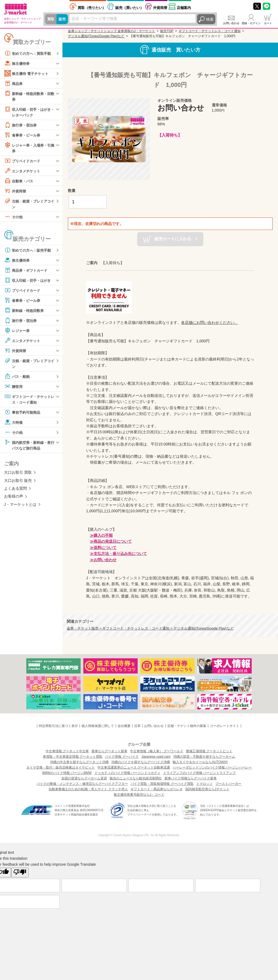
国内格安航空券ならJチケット (207, 789)
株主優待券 (18, 63)
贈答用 (14, 388)
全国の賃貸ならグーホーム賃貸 (84, 778)
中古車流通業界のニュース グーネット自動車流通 (134, 767)
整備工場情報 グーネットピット (209, 751)
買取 (51, 19)
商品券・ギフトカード (27, 272)
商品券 (14, 83)
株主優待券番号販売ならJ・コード (139, 795)
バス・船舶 (18, 378)
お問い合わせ (231, 23)
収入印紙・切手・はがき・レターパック (27, 112)
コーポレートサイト (225, 726)
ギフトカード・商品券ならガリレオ (157, 789)
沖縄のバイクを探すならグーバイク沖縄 (141, 762)
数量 (72, 191)
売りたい (92, 8)
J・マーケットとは (20, 507)
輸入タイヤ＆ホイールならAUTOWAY (200, 762)
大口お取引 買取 (18, 475)
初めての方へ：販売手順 (29, 252)
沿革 (137, 726)
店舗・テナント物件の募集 (187, 726)
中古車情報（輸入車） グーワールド (157, 751)
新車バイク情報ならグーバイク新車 (191, 778)
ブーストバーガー (228, 784)
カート (268, 23)
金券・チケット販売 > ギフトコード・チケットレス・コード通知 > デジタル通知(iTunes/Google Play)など (150, 628)
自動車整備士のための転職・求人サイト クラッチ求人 (88, 789)
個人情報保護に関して (98, 726)
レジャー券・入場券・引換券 (29, 148)
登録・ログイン (251, 23)
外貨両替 (160, 8)
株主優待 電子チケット (28, 73)
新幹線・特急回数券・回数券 (29, 96)
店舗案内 (184, 8)
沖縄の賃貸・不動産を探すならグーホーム (204, 757)
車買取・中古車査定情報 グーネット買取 (73, 757)
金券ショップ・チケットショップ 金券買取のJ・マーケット (111, 31)
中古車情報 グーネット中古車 (67, 751)
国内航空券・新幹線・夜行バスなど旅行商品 (29, 447)
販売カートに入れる (173, 239)
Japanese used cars (156, 757)
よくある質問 (15, 491)
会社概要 (124, 726)
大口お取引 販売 (18, 483)
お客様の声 (14, 499)
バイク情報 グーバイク (122, 757)
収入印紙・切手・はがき (29, 282)
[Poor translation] (20, 872)
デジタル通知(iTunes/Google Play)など (96, 36)
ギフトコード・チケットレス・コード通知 (29, 401)
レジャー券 (18, 332)
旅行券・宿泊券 (21, 126)
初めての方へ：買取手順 (29, 53)
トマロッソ (204, 784)
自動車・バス (20, 182)
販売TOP (167, 31)
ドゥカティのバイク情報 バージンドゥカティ (127, 773)
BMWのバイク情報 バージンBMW (67, 773)
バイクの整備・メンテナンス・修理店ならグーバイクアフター (82, 784)
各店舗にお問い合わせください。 (210, 323)
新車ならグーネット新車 (109, 751)
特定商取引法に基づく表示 (58, 726)
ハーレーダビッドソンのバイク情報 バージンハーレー (212, 767)
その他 (14, 218)
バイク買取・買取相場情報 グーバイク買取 (162, 784)
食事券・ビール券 (23, 136)
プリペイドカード (23, 162)
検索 (210, 19)
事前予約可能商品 (23, 414)
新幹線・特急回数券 (25, 312)
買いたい (129, 8)
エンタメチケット (23, 172)
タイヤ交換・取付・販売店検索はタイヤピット (61, 767)
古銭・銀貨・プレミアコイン (29, 205)
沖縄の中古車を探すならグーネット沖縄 (79, 762)
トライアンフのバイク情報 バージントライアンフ (199, 773)
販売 (63, 19)
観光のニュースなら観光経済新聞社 (136, 778)
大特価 (14, 424)
